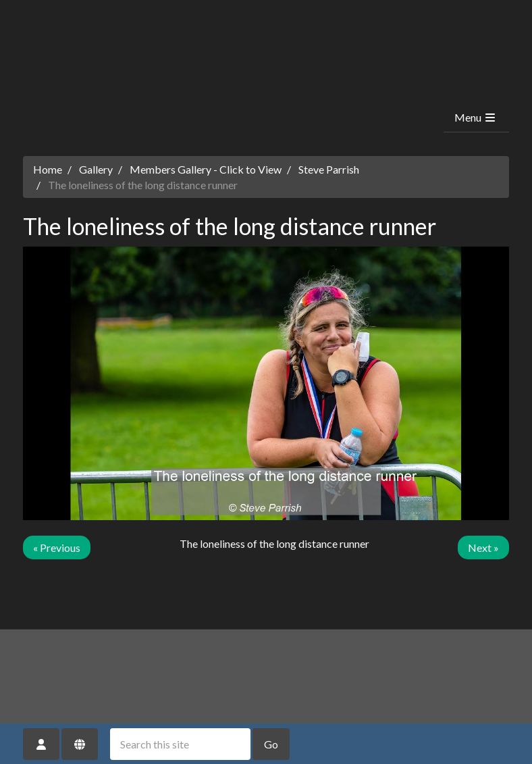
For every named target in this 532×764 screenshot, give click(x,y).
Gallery (96, 169)
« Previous (57, 547)
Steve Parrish (329, 169)
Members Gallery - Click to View (206, 169)
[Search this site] (180, 744)
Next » (483, 547)
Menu (476, 117)
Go (271, 744)
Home (48, 169)
